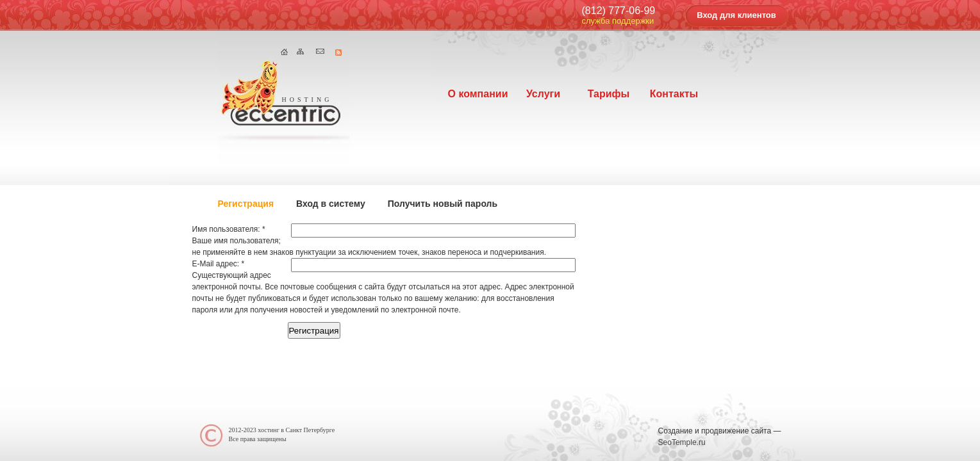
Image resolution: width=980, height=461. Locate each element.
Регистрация (246, 204)
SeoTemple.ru (682, 442)
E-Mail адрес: (219, 264)
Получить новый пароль (443, 204)
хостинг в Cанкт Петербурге (296, 430)
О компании (478, 94)
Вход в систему (331, 204)
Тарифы (609, 94)
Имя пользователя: (229, 229)
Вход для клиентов (736, 15)
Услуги (543, 94)
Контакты (674, 94)
